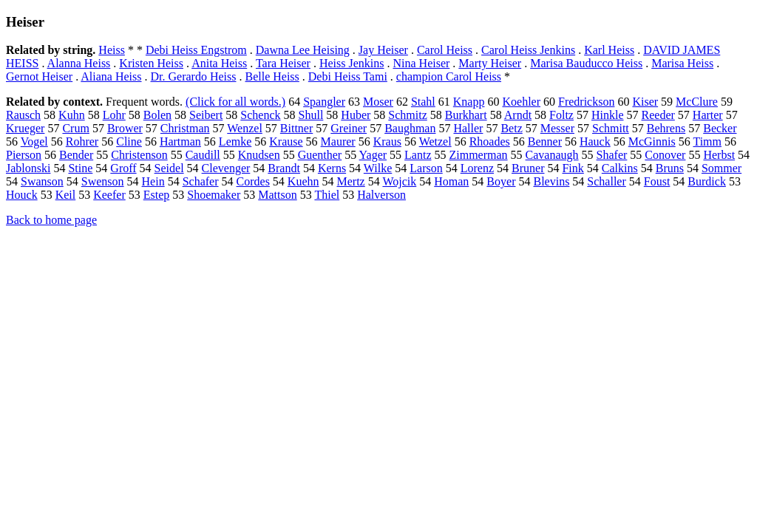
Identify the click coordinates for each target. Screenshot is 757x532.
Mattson (277, 195)
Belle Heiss (272, 76)
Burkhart (466, 115)
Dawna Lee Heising (303, 50)
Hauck (595, 141)
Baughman (410, 128)
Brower (125, 128)
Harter (708, 115)
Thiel (327, 195)
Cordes (253, 181)
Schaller (606, 181)
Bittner (296, 128)
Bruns (670, 168)
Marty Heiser (490, 63)
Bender (76, 155)
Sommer (722, 168)
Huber (356, 115)
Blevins (551, 181)
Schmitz (407, 115)
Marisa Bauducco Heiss (586, 63)
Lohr (114, 115)
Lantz (418, 155)
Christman (185, 128)
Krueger (25, 128)
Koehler (521, 102)
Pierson (24, 155)
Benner (545, 141)
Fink (573, 168)
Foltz (561, 115)
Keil (66, 195)
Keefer (109, 195)
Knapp (469, 102)
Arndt (518, 115)
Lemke (235, 141)
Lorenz (477, 168)
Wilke (378, 168)
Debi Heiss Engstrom (196, 50)
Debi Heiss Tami (348, 76)
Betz (511, 128)
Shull (311, 115)
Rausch (23, 115)
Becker (720, 128)
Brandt (284, 168)
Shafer (612, 155)
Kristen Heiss (151, 63)
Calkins (620, 168)
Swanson (42, 181)
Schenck (260, 115)
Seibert (206, 115)
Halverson (381, 195)
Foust (657, 181)
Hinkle (608, 115)
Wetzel (435, 141)
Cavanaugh (552, 155)
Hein (153, 181)
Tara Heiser (283, 63)
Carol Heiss (445, 50)
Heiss (112, 50)
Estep (157, 195)
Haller (468, 128)
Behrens (666, 128)
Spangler (324, 102)
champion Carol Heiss (449, 76)
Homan (451, 181)
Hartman (180, 141)
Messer (557, 128)
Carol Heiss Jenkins (528, 50)
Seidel (169, 168)
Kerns (332, 168)
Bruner (528, 168)
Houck (22, 195)
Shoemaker (214, 195)
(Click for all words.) (235, 102)
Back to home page (51, 220)
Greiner (349, 128)
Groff (123, 168)
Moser (378, 102)
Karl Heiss (609, 50)
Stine (80, 168)
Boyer (501, 181)
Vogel (34, 141)
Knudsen (259, 155)
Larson (426, 168)
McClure (697, 102)
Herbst (719, 155)
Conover (665, 155)
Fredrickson (586, 102)
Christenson (139, 155)
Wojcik (399, 181)
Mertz (351, 181)
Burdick (707, 181)
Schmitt (611, 128)
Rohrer (82, 141)
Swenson (103, 181)
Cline (129, 141)
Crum (75, 128)
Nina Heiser (421, 63)
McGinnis (652, 141)
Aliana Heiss (111, 76)
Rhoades (490, 141)
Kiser (645, 102)
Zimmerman (479, 155)
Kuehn (303, 181)
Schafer (201, 181)
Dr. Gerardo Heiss (194, 76)
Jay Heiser (383, 50)
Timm (707, 141)
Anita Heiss (219, 63)
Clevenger (226, 168)
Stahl (423, 102)
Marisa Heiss (682, 63)
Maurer (338, 141)
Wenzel (245, 128)
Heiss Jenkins (352, 63)
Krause (286, 141)
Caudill (203, 155)
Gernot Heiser (39, 76)
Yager (373, 155)
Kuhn (72, 115)
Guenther (320, 155)
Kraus (387, 141)
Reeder (658, 115)
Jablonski (28, 168)
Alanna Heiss (79, 63)
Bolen (157, 115)
